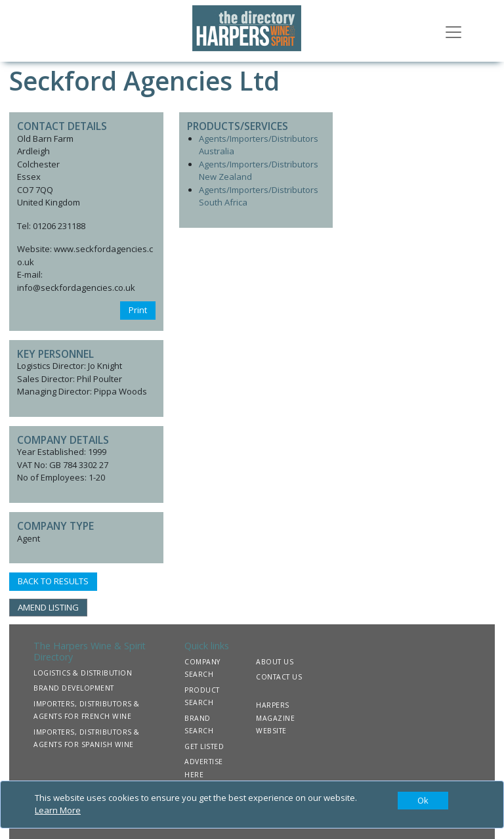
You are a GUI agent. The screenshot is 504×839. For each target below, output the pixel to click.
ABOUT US (275, 662)
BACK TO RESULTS (53, 581)
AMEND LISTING (48, 607)
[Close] (423, 801)
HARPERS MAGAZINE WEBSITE (275, 718)
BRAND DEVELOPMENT (74, 688)
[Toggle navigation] (453, 31)
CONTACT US (279, 677)
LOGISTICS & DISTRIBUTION (83, 673)
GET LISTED (204, 746)
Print (138, 310)
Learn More (58, 810)
